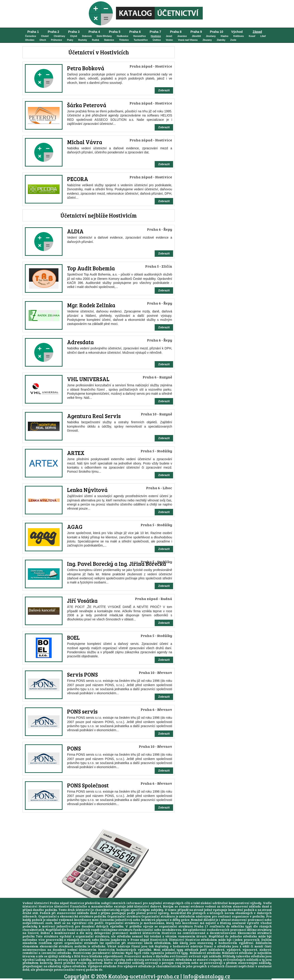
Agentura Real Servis (94, 416)
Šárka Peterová (87, 105)
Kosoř (252, 36)
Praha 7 (155, 32)
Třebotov (124, 40)
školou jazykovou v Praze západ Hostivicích (134, 940)
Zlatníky (221, 40)
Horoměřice (140, 36)
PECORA (78, 179)
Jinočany (211, 36)
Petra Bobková (86, 68)
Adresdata (80, 342)
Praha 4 (94, 32)
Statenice (109, 40)
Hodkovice (123, 36)
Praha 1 (33, 32)
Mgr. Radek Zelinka (91, 305)
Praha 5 (115, 32)
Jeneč (169, 36)
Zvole (233, 40)
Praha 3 (74, 32)
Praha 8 (176, 32)
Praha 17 (201, 926)
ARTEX (76, 453)
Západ (257, 32)
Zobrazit (164, 90)
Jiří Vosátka (82, 601)
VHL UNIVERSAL (88, 379)
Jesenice (182, 36)
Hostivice (156, 36)
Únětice (157, 40)
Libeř (263, 36)
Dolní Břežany (104, 36)
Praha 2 (54, 32)
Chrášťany (59, 36)
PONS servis (82, 711)
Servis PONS (82, 674)
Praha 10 (217, 32)
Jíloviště (196, 36)
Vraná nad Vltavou (188, 40)
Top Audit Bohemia (91, 268)
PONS (74, 748)
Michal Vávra (85, 142)
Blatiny (225, 923)
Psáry (70, 40)
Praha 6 (135, 32)
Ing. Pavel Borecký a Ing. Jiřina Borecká (117, 564)
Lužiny (40, 960)
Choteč (45, 36)
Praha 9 (196, 32)
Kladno (224, 36)
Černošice (31, 36)
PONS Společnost (88, 785)
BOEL (73, 638)
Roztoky (83, 40)
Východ (237, 32)
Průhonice (57, 40)
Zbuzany (207, 40)
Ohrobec (30, 40)
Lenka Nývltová (87, 490)
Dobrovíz (87, 36)
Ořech (43, 40)
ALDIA (75, 231)
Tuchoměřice (141, 40)
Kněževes (239, 36)
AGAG (75, 527)
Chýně (74, 36)
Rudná (95, 40)
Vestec (169, 40)
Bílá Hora (81, 956)
